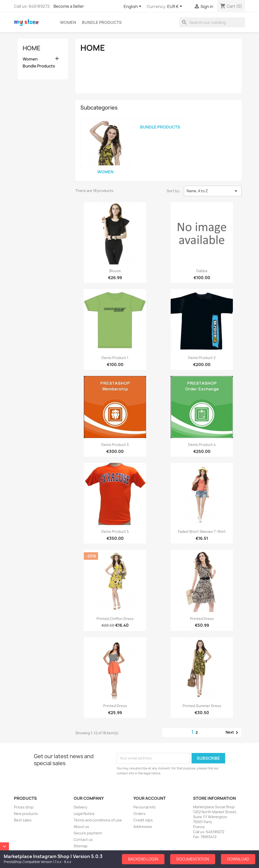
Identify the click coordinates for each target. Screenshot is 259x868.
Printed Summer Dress (202, 706)
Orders (139, 814)
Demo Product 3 (115, 445)
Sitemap (81, 846)
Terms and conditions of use (98, 820)
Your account (150, 798)
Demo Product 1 (115, 358)
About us (81, 827)
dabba (202, 271)
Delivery (80, 807)
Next (233, 733)
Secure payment (88, 833)
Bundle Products (102, 22)
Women (68, 22)
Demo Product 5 (115, 531)
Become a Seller (69, 6)
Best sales (23, 820)
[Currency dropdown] (176, 7)
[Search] (212, 22)
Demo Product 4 (202, 445)
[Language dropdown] (133, 7)
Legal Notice (84, 814)
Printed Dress (202, 619)
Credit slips (143, 820)
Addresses (143, 827)
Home (32, 48)
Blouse (115, 271)
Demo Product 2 (202, 358)
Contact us (83, 839)
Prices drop (24, 807)
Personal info (145, 807)
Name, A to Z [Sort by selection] (213, 191)
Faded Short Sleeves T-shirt (202, 531)
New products (26, 814)
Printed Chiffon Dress (115, 619)
